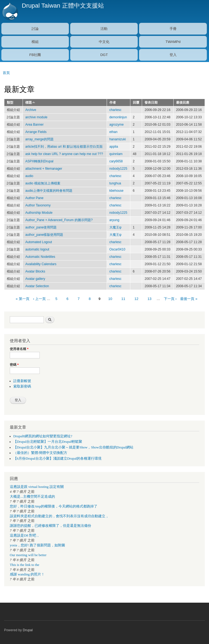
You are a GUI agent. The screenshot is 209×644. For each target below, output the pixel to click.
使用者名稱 (19, 349)
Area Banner (34, 125)
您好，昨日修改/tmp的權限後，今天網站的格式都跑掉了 (54, 506)
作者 (113, 103)
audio (29, 176)
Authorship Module (39, 213)
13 (149, 299)
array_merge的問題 (39, 139)
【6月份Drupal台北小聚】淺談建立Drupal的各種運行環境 (57, 459)
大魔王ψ (116, 227)
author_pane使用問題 (41, 227)
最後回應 (183, 103)
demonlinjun (118, 117)
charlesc (116, 110)
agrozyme (117, 125)
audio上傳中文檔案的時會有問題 (49, 191)
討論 (35, 29)
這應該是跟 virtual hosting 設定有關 (37, 487)
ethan (113, 132)
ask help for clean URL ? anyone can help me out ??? (64, 154)
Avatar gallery (35, 279)
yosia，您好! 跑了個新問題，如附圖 (37, 545)
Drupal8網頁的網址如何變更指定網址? (43, 436)
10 (110, 299)
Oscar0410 (117, 249)
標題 (30, 103)
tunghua (115, 183)
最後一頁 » (189, 299)
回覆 (136, 103)
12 (136, 299)
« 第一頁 (23, 299)
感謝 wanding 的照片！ (27, 574)
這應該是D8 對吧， (25, 535)
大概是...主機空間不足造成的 (32, 497)
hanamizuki (118, 139)
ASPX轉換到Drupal (39, 161)
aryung (114, 220)
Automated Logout (39, 242)
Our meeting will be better (28, 555)
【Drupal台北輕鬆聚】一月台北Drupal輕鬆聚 (48, 442)
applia (114, 147)
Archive (31, 110)
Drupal (28, 630)
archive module (36, 117)
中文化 (104, 42)
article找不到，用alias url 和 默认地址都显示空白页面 (64, 147)
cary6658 (116, 161)
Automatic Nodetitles (40, 257)
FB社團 (35, 55)
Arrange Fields (36, 132)
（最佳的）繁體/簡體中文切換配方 (40, 453)
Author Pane (34, 198)
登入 (173, 55)
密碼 (14, 365)
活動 (104, 29)
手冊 (173, 29)
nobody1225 (118, 169)
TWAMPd (173, 42)
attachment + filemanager (44, 169)
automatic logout (37, 249)
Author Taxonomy (38, 205)
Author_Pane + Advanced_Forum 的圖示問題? (59, 220)
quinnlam (116, 154)
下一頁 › (170, 299)
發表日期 (151, 103)
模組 (35, 42)
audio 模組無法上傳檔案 (43, 183)
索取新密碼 (22, 386)
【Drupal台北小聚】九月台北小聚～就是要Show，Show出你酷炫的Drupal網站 (73, 447)
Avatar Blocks (35, 271)
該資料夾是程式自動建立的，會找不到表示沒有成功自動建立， (59, 516)
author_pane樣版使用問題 (44, 235)
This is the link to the (24, 565)
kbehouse (116, 191)
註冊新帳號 (22, 381)
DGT (104, 55)
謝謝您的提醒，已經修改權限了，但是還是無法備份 (50, 526)
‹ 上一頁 (39, 299)
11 (123, 299)
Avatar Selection (37, 286)
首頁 (6, 73)
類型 (10, 103)
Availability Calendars (41, 264)
